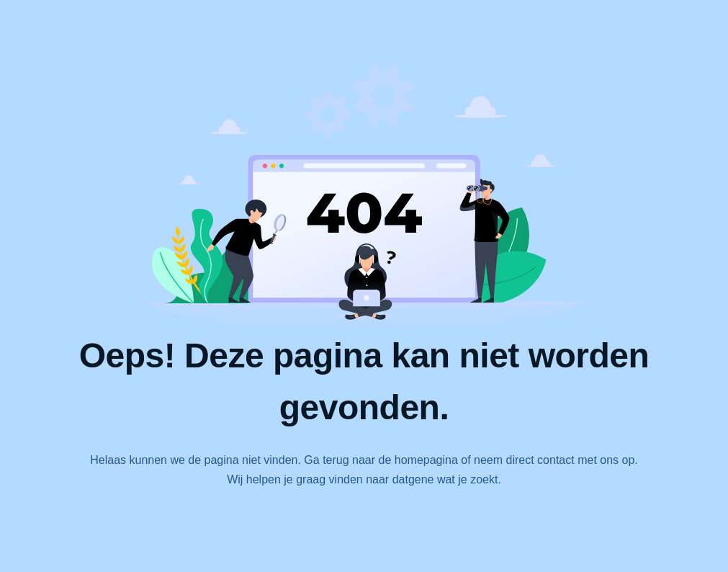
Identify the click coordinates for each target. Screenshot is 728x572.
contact (556, 460)
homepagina (426, 460)
